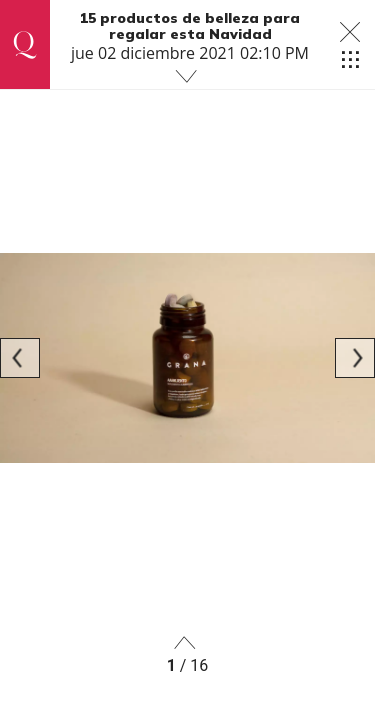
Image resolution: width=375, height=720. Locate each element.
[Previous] (20, 358)
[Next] (355, 358)
